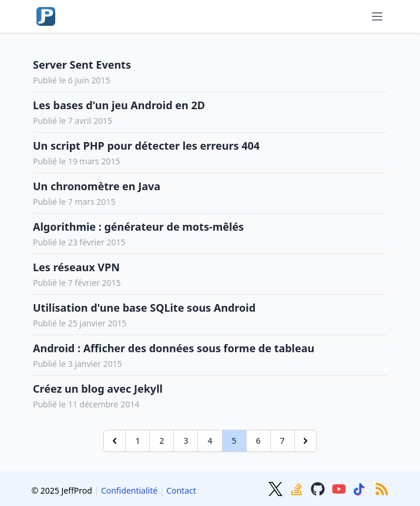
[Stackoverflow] (298, 488)
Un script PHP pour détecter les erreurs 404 (146, 146)
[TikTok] (361, 488)
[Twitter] (277, 488)
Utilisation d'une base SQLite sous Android (144, 308)
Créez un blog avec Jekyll (98, 389)
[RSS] (382, 488)
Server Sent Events (82, 65)
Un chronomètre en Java (97, 186)
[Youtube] (340, 488)
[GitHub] (319, 488)
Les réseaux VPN (76, 267)
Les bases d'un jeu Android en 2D (119, 105)
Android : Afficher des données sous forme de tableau (174, 348)
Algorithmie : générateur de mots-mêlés (138, 227)
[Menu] (377, 16)
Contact (181, 490)
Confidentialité (129, 490)
